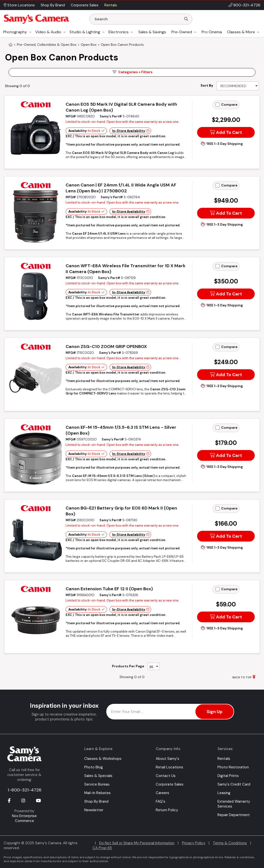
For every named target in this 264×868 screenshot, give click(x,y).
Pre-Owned (182, 32)
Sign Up (215, 712)
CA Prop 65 (102, 848)
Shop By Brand (96, 801)
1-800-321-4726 (24, 790)
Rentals (224, 759)
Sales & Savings (152, 32)
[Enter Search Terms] (137, 19)
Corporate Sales (170, 784)
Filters (132, 72)
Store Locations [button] (19, 5)
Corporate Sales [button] (85, 5)
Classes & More (241, 32)
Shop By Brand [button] (53, 5)
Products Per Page (128, 666)
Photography (15, 32)
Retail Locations (169, 767)
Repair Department (234, 815)
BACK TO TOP (242, 677)
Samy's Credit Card (234, 784)
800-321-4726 (247, 5)
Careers (162, 793)
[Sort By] (238, 86)
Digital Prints (228, 776)
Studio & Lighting (85, 32)
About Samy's (168, 759)
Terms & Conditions (230, 843)
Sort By (207, 85)
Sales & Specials (98, 776)
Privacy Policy (194, 843)
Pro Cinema (212, 32)
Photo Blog (94, 767)
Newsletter (94, 810)
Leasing (224, 793)
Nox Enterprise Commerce (24, 818)
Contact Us (166, 776)
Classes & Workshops (103, 759)
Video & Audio (48, 32)
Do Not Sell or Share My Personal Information (137, 843)
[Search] (186, 19)
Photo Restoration (233, 767)
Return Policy (167, 810)
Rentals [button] (111, 5)
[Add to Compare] (218, 105)
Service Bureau (97, 784)
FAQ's (161, 801)
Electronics (119, 32)
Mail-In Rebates (97, 793)
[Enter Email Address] (170, 712)
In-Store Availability (129, 131)
